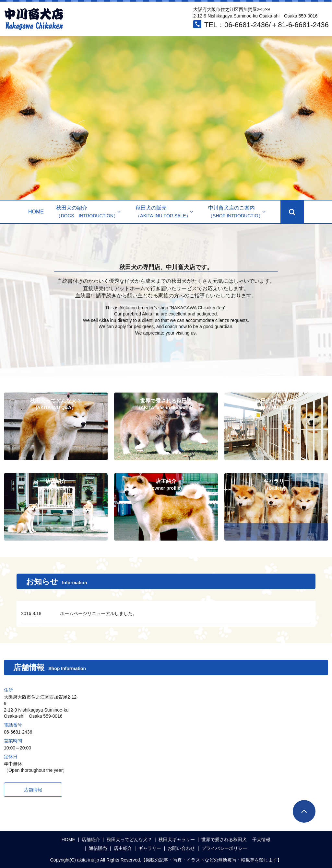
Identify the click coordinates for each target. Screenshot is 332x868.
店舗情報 (33, 790)
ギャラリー (150, 848)
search (292, 212)
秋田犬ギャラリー (177, 839)
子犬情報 (261, 839)
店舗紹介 (91, 839)
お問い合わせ (181, 848)
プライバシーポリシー (224, 848)
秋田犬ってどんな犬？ (129, 839)
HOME (36, 212)
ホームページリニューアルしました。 (99, 613)
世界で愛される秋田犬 (224, 839)
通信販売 (98, 848)
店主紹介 (123, 848)
